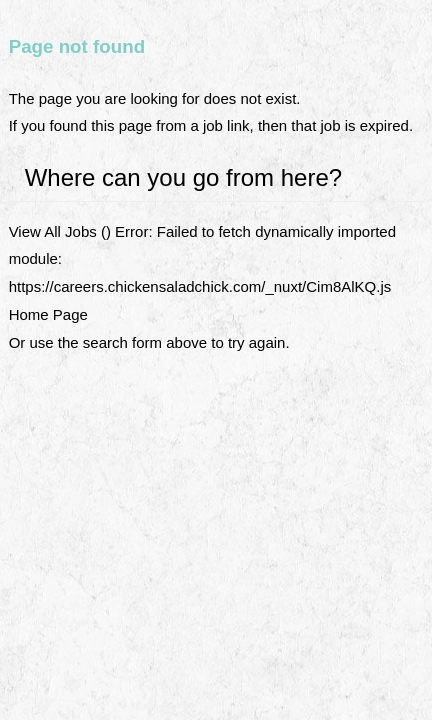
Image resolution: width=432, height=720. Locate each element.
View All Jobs (53, 231)
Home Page (48, 314)
